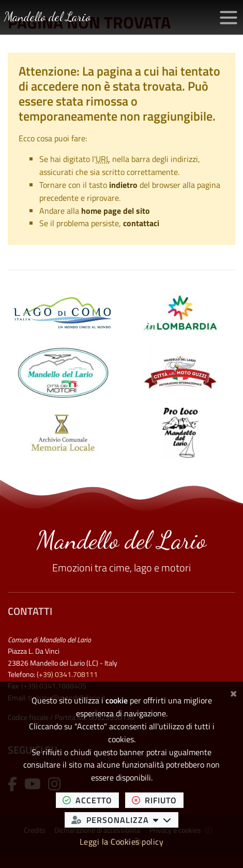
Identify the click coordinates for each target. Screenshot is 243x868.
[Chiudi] (233, 692)
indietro (123, 185)
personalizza (125, 820)
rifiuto (158, 800)
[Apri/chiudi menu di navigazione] (229, 18)
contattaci (141, 223)
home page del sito (116, 211)
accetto (91, 800)
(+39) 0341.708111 (67, 674)
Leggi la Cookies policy (122, 842)
